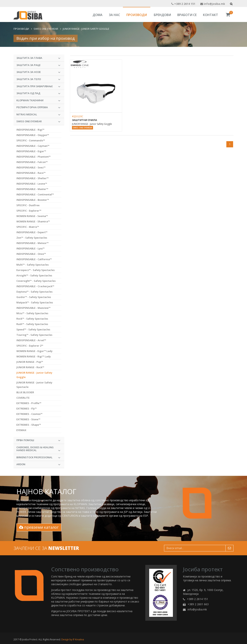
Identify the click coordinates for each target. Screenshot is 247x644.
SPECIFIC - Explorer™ (29, 211)
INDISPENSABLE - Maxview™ (33, 308)
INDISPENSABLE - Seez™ (31, 167)
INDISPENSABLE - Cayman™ (33, 146)
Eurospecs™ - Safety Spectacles (36, 270)
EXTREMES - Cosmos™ (29, 414)
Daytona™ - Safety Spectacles (34, 292)
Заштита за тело (38, 79)
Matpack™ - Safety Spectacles (35, 302)
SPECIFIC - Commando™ (31, 140)
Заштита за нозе (38, 72)
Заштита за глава (38, 58)
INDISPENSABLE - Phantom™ (33, 157)
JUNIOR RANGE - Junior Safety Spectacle (34, 385)
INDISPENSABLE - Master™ (32, 189)
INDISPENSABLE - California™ (34, 259)
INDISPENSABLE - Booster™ (33, 200)
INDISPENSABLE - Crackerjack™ (35, 286)
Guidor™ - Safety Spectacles (34, 297)
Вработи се (187, 15)
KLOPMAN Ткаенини (38, 100)
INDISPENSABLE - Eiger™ (31, 151)
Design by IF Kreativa (73, 639)
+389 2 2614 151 (183, 4)
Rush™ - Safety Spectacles (32, 324)
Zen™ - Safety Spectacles (32, 238)
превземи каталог (39, 527)
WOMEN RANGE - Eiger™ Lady (34, 351)
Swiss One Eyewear (46, 29)
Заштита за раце (38, 65)
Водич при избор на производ (46, 38)
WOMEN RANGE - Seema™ (32, 216)
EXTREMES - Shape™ (29, 425)
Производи (137, 15)
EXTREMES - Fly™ (27, 409)
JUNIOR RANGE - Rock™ (30, 367)
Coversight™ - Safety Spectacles (36, 281)
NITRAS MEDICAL (38, 115)
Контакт (211, 15)
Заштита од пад (38, 93)
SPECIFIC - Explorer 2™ (30, 346)
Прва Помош (38, 440)
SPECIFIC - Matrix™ (28, 227)
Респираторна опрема (38, 107)
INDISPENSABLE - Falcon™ (32, 162)
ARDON (38, 464)
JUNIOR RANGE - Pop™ (30, 362)
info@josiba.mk (213, 4)
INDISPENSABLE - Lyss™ (30, 248)
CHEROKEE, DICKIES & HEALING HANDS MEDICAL (38, 449)
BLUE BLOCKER (25, 392)
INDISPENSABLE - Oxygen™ (33, 135)
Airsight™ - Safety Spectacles (34, 275)
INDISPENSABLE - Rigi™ (30, 130)
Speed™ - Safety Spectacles (33, 329)
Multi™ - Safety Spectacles (33, 265)
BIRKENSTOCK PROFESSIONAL (38, 457)
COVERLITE (23, 398)
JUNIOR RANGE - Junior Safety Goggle (86, 29)
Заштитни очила (85, 120)
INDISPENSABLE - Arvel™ (31, 340)
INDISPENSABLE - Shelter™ (33, 178)
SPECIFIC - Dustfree (28, 205)
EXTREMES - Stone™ (28, 419)
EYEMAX (21, 430)
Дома (98, 15)
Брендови (162, 15)
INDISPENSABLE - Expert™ (32, 232)
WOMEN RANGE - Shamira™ (33, 221)
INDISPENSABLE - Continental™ (35, 194)
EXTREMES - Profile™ (29, 403)
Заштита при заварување (38, 86)
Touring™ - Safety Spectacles (34, 335)
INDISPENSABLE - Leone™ (32, 184)
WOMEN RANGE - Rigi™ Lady (34, 356)
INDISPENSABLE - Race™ (31, 173)
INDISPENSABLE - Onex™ (31, 254)
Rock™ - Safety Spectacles (32, 319)
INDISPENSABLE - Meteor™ (33, 243)
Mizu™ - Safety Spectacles (32, 313)
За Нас (114, 15)
